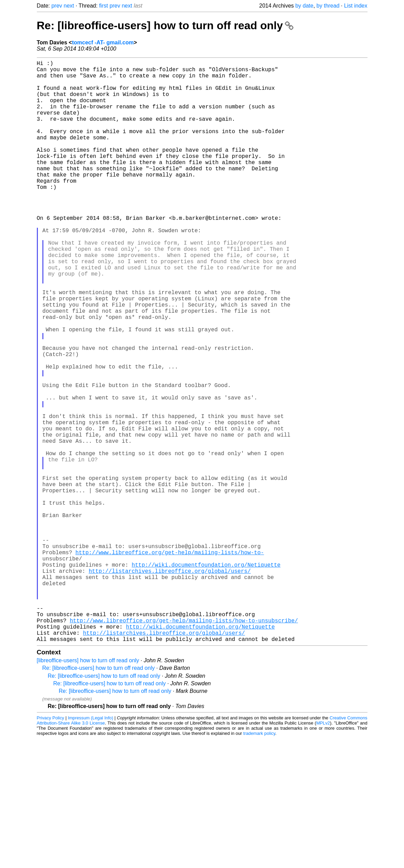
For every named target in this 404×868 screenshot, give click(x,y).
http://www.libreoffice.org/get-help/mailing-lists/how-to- (170, 662)
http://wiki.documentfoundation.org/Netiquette (206, 677)
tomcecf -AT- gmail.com (103, 42)
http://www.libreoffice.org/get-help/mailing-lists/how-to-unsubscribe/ (184, 746)
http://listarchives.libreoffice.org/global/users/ (170, 685)
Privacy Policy (51, 847)
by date (304, 6)
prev (57, 6)
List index (356, 6)
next (69, 6)
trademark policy (259, 863)
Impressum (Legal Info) (91, 847)
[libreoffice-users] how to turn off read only (88, 790)
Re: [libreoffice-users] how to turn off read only (165, 25)
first (104, 6)
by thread (328, 6)
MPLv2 (323, 852)
